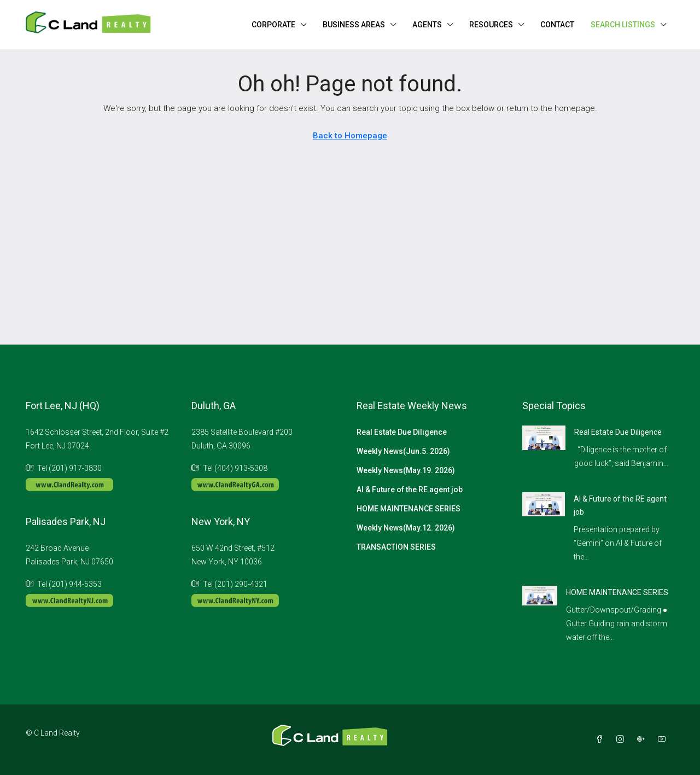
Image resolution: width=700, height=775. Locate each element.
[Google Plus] (643, 739)
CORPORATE (273, 25)
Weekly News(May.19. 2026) (406, 470)
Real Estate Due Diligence (402, 432)
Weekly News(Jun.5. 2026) (403, 451)
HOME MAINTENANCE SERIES (409, 509)
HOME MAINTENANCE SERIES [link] (617, 592)
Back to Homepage (350, 136)
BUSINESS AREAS (354, 25)
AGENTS (427, 25)
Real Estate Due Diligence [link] (618, 432)
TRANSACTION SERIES (396, 547)
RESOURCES (491, 25)
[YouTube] (664, 739)
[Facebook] (602, 739)
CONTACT (557, 25)
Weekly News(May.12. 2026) (406, 528)
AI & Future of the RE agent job (410, 490)
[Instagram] (622, 739)
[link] (544, 437)
